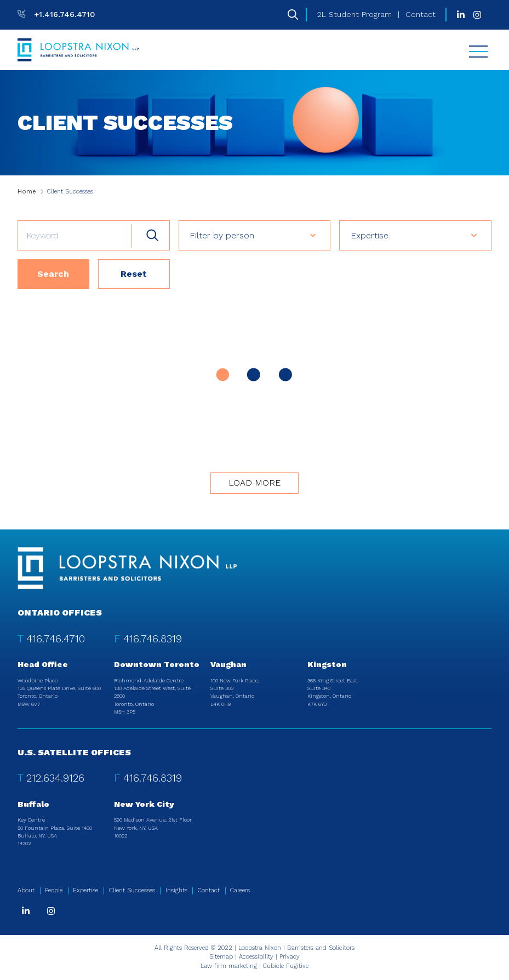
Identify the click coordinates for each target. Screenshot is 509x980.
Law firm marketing (229, 966)
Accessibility (256, 957)
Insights (176, 890)
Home (27, 192)
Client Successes (132, 890)
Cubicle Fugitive (286, 966)
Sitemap (221, 957)
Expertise (85, 890)
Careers (240, 890)
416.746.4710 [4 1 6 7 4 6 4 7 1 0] (56, 639)
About (26, 890)
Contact (421, 14)
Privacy (290, 957)
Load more (255, 483)
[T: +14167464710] (56, 14)
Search (53, 274)
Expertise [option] (370, 235)
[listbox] (255, 235)
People (54, 890)
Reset (134, 274)
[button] (322, 235)
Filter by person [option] (222, 235)
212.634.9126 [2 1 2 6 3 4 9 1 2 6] (55, 778)
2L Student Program (354, 14)
